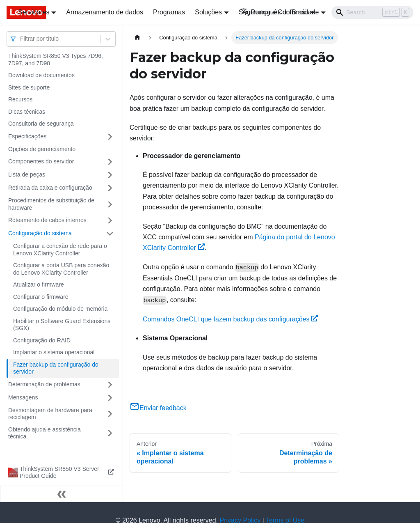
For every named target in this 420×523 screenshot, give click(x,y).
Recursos (20, 99)
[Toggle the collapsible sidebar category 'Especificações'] (110, 137)
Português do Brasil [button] (275, 12)
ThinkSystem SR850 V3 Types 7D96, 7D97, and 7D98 (56, 60)
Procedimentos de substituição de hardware (51, 204)
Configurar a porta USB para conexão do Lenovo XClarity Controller (61, 269)
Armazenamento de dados (105, 12)
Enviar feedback (158, 408)
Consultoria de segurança (41, 124)
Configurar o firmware (41, 297)
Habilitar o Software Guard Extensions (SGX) (62, 325)
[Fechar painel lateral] (62, 494)
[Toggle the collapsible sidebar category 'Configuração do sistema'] (110, 234)
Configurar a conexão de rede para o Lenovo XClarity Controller (60, 250)
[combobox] (21, 39)
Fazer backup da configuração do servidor (56, 368)
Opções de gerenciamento (42, 149)
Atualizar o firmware (39, 284)
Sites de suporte (29, 87)
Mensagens (23, 397)
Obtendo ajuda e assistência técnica (45, 433)
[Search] (372, 12)
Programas (169, 12)
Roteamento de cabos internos (47, 220)
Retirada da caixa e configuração (50, 188)
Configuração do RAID (42, 340)
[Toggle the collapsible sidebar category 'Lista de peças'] (110, 175)
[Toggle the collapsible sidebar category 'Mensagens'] (110, 398)
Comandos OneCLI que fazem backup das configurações (230, 319)
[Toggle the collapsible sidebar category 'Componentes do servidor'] (110, 162)
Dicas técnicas (27, 112)
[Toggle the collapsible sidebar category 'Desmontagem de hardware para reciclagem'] (110, 414)
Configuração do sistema (40, 233)
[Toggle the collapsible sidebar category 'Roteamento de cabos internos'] (110, 220)
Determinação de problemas (44, 384)
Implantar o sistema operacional (54, 352)
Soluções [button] (208, 12)
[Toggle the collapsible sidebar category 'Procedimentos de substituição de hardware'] (110, 204)
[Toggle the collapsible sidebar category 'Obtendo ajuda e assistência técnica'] (110, 433)
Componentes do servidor (41, 161)
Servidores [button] (34, 12)
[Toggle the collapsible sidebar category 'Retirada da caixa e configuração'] (110, 188)
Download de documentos (41, 75)
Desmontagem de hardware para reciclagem (50, 414)
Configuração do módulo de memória (60, 309)
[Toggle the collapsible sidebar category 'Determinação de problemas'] (110, 385)
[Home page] (137, 38)
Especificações (27, 136)
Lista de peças (27, 174)
